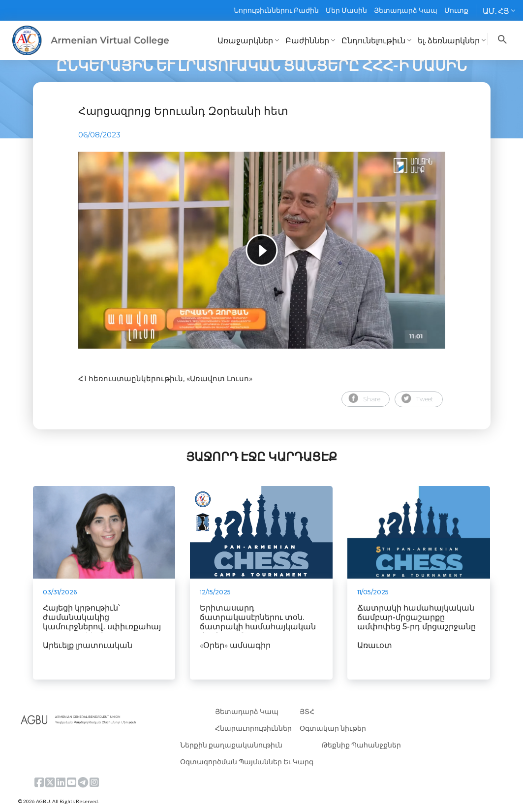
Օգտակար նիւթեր (333, 728)
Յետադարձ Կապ (406, 10)
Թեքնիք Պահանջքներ (361, 745)
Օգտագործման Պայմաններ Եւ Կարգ (247, 762)
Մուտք (456, 10)
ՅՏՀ (307, 711)
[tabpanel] (262, 250)
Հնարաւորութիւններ (253, 728)
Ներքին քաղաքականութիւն (231, 745)
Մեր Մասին (346, 10)
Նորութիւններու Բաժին (276, 10)
